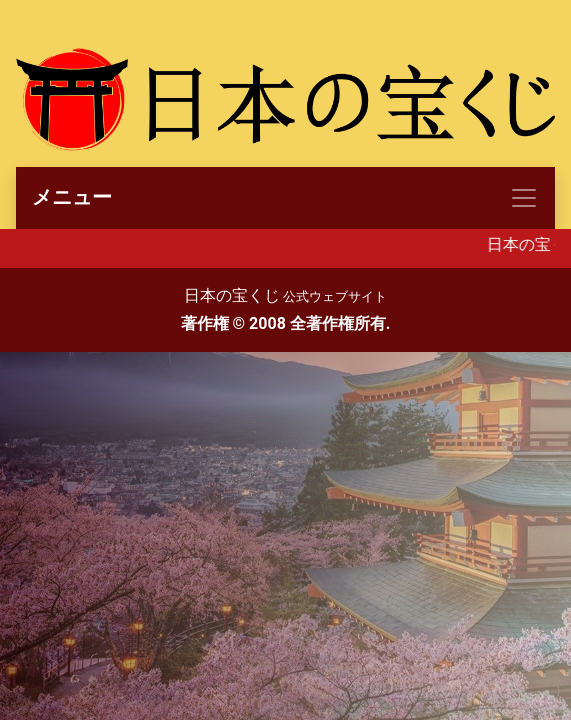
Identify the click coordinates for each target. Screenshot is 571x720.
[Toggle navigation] (285, 198)
